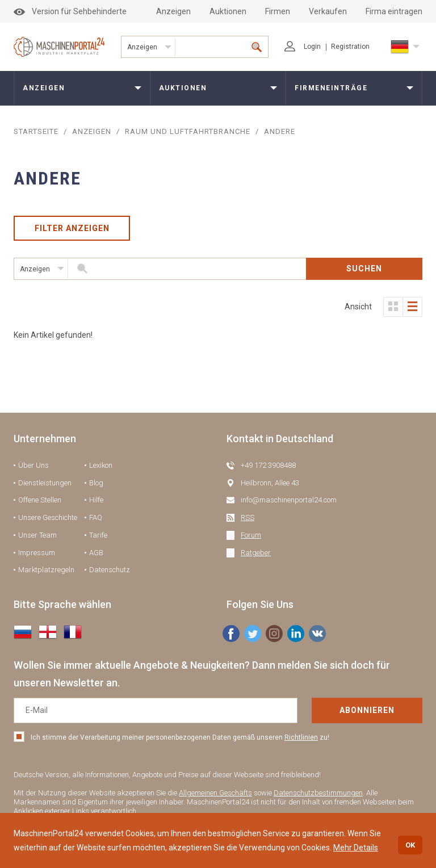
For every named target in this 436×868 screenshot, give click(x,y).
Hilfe (96, 500)
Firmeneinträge (331, 88)
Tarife (98, 535)
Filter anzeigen (72, 228)
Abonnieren (367, 710)
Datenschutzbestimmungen (318, 793)
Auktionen (228, 11)
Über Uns (33, 465)
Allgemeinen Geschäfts (215, 793)
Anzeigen (173, 11)
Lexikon (101, 465)
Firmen (278, 11)
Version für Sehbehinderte (70, 11)
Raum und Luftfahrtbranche (188, 131)
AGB (96, 553)
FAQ (96, 517)
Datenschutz (110, 570)
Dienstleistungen (45, 483)
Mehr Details (356, 848)
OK (410, 845)
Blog (96, 483)
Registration (350, 47)
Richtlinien (301, 737)
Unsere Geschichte (48, 517)
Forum (251, 535)
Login (303, 47)
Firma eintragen (394, 11)
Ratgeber (256, 553)
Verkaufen (328, 11)
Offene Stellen (40, 500)
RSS (248, 517)
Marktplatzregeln (46, 570)
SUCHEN (364, 269)
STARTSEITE (36, 131)
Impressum (37, 553)
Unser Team (37, 535)
